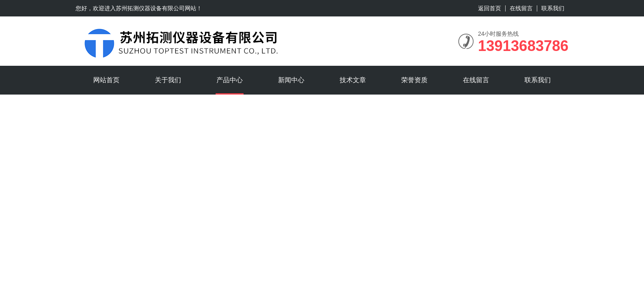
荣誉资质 (414, 80)
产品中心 (230, 80)
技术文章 (353, 80)
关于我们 (168, 80)
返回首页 (490, 8)
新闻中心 (291, 80)
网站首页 (106, 80)
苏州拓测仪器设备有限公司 (150, 8)
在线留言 (521, 8)
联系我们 (553, 8)
